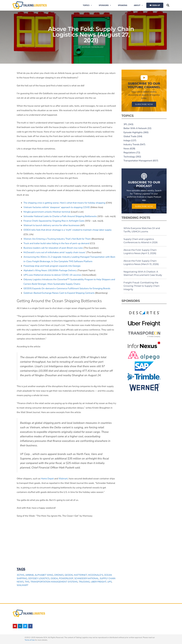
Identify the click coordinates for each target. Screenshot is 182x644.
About (138, 5)
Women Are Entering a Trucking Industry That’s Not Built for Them (57, 239)
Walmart (63, 479)
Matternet (80, 575)
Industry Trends (131, 144)
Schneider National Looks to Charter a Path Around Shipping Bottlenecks (60, 216)
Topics (88, 5)
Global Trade (130, 136)
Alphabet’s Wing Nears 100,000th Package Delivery (50, 270)
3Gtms (20, 575)
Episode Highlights (133, 132)
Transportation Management (138, 161)
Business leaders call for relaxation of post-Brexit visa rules (53, 248)
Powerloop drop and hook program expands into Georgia (52, 266)
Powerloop (66, 578)
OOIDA (54, 578)
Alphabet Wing (44, 575)
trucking (84, 582)
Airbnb (29, 575)
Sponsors (105, 5)
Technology (129, 157)
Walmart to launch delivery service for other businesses (52, 225)
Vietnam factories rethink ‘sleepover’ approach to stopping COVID (57, 207)
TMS (27, 582)
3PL (125, 124)
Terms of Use (30, 640)
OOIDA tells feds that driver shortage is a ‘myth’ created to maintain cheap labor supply (68, 230)
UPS (110, 582)
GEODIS (69, 575)
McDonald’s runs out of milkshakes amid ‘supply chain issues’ (55, 252)
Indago (127, 140)
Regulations (130, 153)
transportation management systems (54, 582)
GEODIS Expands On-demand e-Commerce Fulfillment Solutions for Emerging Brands (67, 288)
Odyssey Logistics (39, 578)
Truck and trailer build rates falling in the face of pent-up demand (56, 243)
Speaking (123, 5)
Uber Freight (99, 582)
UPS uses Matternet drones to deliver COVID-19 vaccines (52, 275)
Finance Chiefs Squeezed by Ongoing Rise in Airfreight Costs (54, 221)
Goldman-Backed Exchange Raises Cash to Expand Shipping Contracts (59, 293)
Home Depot (47, 479)
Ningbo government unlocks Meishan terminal (47, 212)
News (126, 149)
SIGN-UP (156, 5)
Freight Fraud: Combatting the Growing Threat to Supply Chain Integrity (141, 286)
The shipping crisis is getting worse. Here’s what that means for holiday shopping (64, 203)
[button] (168, 5)
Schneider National (86, 578)
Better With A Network (135, 128)
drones (59, 575)
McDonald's (96, 575)
